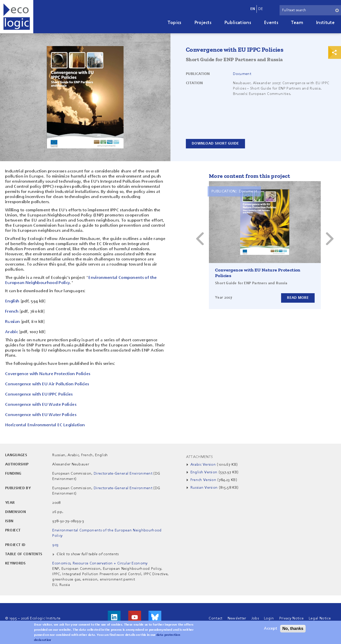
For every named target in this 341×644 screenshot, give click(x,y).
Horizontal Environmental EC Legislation (45, 425)
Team (297, 23)
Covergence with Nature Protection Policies (48, 374)
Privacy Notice (291, 618)
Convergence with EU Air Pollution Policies (47, 384)
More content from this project (249, 176)
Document (242, 74)
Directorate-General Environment (123, 474)
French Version (203, 480)
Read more (298, 298)
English (12, 301)
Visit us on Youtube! (135, 617)
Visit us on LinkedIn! (114, 617)
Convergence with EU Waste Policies (41, 405)
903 (55, 545)
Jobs (255, 618)
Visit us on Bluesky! (155, 617)
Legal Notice (320, 618)
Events (271, 23)
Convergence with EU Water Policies (41, 415)
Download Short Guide (215, 144)
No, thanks (293, 629)
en (253, 9)
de (261, 9)
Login (269, 618)
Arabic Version (203, 465)
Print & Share (335, 52)
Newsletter (237, 618)
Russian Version (204, 488)
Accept (270, 629)
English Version (204, 472)
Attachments (200, 457)
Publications (238, 23)
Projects (203, 23)
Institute (325, 23)
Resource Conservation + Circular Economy (110, 563)
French (12, 312)
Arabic (12, 332)
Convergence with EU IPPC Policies (39, 395)
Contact (215, 618)
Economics (61, 563)
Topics (175, 23)
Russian (12, 322)
